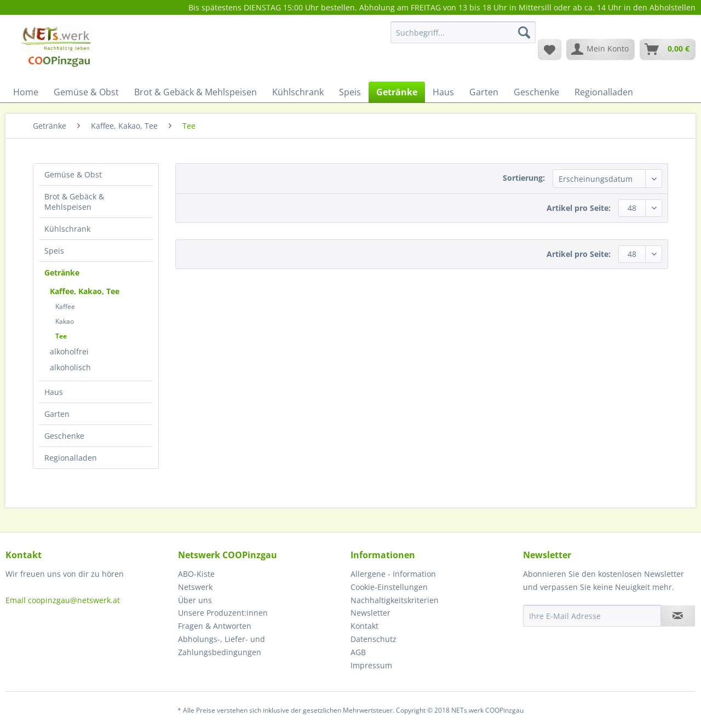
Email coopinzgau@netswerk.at (63, 600)
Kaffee (65, 306)
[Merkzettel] (550, 49)
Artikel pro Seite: (579, 208)
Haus (54, 392)
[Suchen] (524, 32)
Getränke (62, 273)
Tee (61, 336)
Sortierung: (524, 178)
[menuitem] (463, 38)
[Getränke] (397, 92)
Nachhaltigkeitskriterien (395, 600)
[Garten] (484, 92)
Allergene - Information (393, 574)
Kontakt (364, 626)
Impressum (371, 665)
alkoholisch (70, 367)
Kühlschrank (67, 229)
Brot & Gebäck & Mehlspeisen (74, 202)
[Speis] (350, 92)
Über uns (195, 600)
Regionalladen (71, 458)
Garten (57, 414)
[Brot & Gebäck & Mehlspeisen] (196, 92)
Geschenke (64, 436)
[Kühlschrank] (298, 92)
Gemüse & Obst (73, 174)
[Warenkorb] (668, 49)
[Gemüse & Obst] (86, 92)
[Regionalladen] (604, 92)
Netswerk (195, 587)
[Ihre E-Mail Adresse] (592, 616)
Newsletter (370, 613)
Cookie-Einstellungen (389, 587)
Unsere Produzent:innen (223, 613)
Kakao (65, 321)
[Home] (26, 92)
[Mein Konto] (601, 49)
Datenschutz (374, 639)
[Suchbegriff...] (463, 32)
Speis (54, 251)
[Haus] (443, 92)
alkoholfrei (69, 351)
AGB (358, 652)
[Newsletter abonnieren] (678, 616)
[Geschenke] (536, 92)
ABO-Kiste (196, 574)
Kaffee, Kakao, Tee (85, 291)
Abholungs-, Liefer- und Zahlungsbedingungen (222, 646)
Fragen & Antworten (215, 626)
